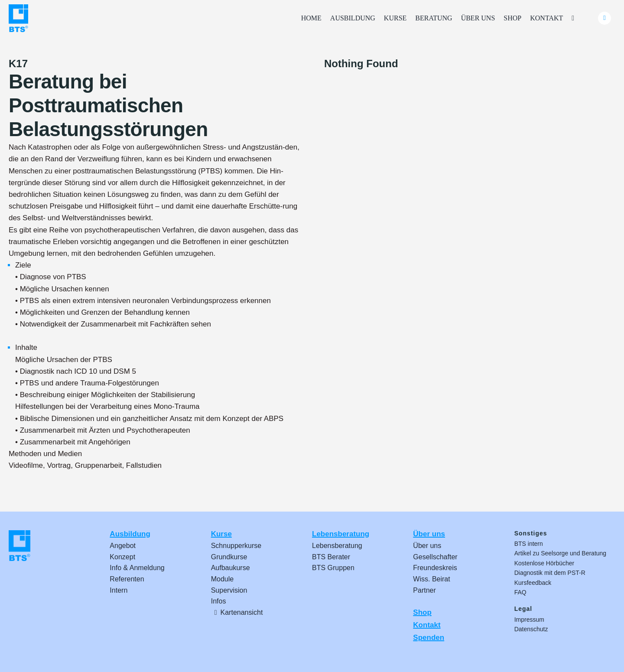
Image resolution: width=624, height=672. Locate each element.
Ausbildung (130, 534)
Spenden (429, 638)
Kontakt (427, 625)
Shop (422, 612)
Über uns (429, 534)
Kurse (221, 534)
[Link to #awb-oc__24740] (604, 18)
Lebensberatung (341, 534)
